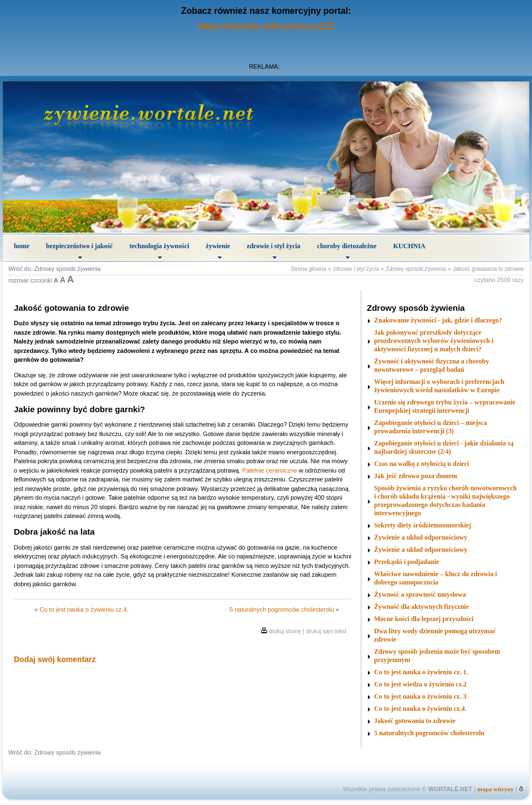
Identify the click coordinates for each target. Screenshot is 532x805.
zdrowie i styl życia (273, 250)
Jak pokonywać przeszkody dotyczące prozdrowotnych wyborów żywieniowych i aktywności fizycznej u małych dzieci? (434, 341)
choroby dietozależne (347, 250)
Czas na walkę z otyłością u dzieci (421, 464)
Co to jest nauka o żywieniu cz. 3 (420, 696)
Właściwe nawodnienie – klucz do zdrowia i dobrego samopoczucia (436, 578)
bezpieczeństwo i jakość (80, 250)
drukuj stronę (285, 631)
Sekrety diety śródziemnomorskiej (423, 525)
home (22, 246)
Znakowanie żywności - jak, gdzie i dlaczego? (438, 320)
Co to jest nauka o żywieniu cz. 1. (421, 672)
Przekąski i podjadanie (406, 562)
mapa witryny (495, 789)
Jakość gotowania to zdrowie (488, 269)
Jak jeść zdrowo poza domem (416, 476)
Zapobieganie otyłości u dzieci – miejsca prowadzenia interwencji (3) (431, 427)
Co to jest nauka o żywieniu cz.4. (84, 609)
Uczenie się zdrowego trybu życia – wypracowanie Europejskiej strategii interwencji (445, 406)
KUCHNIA (410, 246)
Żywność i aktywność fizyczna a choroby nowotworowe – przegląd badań (431, 365)
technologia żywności (160, 250)
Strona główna (309, 269)
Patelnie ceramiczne (270, 470)
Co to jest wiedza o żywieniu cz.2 (420, 684)
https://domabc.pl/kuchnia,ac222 (266, 26)
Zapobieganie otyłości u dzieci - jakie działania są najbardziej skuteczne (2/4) (444, 447)
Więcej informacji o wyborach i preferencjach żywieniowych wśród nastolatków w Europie (439, 386)
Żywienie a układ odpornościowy (421, 537)
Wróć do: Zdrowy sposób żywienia (55, 269)
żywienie (218, 250)
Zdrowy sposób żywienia (416, 269)
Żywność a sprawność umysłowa (420, 594)
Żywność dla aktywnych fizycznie (421, 607)
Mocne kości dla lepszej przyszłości (424, 619)
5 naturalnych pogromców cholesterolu (282, 609)
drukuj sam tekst (326, 631)
